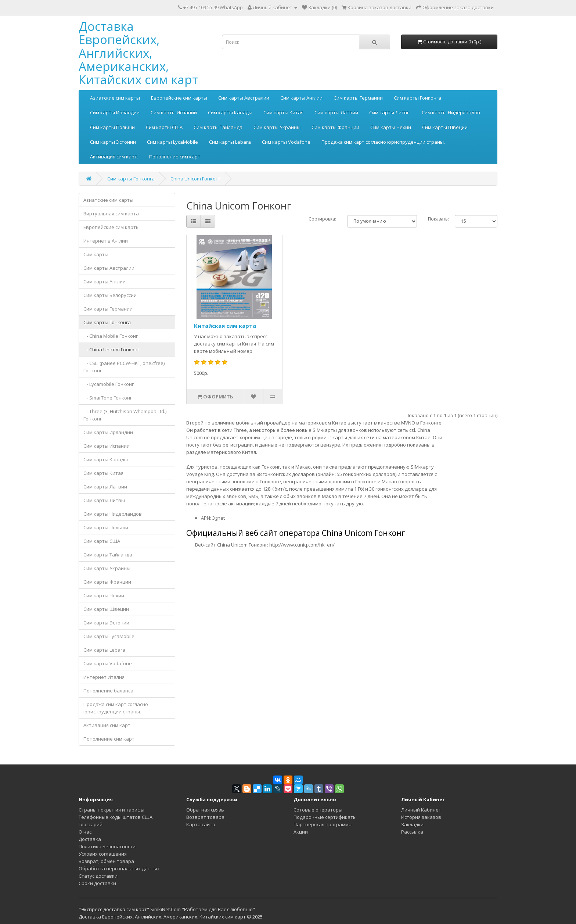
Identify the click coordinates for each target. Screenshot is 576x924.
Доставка (90, 839)
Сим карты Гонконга (417, 98)
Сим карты (96, 254)
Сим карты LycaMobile (172, 142)
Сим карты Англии (301, 98)
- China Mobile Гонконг (111, 336)
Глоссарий (91, 824)
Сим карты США (164, 127)
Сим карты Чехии (391, 127)
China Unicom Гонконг (195, 179)
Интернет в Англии (106, 241)
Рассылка (412, 832)
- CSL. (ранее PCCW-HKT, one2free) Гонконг (124, 367)
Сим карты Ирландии (115, 112)
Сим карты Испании (174, 112)
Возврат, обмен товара (106, 861)
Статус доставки (98, 876)
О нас (85, 832)
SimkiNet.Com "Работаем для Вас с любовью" (203, 909)
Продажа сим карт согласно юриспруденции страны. (383, 142)
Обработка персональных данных (119, 869)
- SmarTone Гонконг (108, 398)
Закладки (412, 824)
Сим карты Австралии (244, 98)
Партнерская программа (323, 824)
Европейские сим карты (179, 98)
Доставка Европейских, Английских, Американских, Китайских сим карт (138, 53)
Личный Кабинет (421, 810)
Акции (301, 832)
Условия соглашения (103, 854)
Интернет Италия (104, 677)
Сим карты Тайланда (218, 127)
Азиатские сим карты (115, 98)
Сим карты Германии (358, 98)
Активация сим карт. (114, 157)
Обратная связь (205, 810)
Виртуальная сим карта (111, 214)
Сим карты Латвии (336, 112)
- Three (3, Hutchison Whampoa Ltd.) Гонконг (125, 415)
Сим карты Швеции (445, 127)
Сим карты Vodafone (286, 142)
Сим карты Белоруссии (110, 295)
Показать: (438, 219)
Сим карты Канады (230, 112)
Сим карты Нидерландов (451, 112)
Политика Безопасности (107, 846)
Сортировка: (322, 219)
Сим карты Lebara (230, 142)
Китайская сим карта (225, 326)
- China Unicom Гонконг (111, 350)
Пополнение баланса (108, 691)
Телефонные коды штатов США (116, 817)
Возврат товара (205, 817)
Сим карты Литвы (390, 112)
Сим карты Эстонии (113, 142)
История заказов (421, 817)
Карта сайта (201, 824)
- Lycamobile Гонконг (109, 384)
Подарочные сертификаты (325, 817)
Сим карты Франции (335, 127)
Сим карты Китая (283, 112)
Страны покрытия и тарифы (111, 810)
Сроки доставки (97, 883)
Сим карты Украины (277, 127)
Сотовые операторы (318, 810)
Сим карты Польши (112, 127)
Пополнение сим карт (175, 157)
